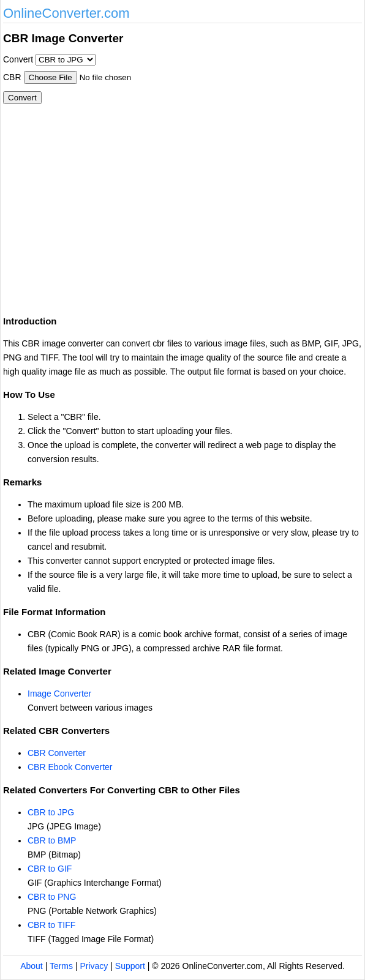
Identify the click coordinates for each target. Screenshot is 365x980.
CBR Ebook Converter (70, 767)
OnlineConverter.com (66, 13)
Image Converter (59, 694)
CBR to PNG (52, 897)
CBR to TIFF (51, 925)
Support (130, 966)
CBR (12, 77)
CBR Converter (57, 753)
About (32, 966)
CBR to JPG (51, 812)
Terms (61, 966)
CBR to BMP (52, 840)
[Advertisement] (106, 214)
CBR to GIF (50, 869)
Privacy (94, 966)
